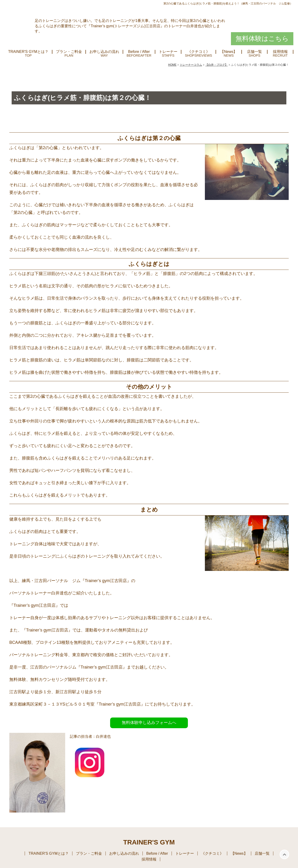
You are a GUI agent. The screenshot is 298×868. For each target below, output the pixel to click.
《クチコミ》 (199, 52)
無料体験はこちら (262, 39)
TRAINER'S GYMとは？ (28, 52)
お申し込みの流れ (104, 52)
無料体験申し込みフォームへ (149, 723)
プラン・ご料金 (69, 52)
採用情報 (280, 52)
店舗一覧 (254, 52)
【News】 (229, 52)
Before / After (139, 52)
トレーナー (168, 52)
